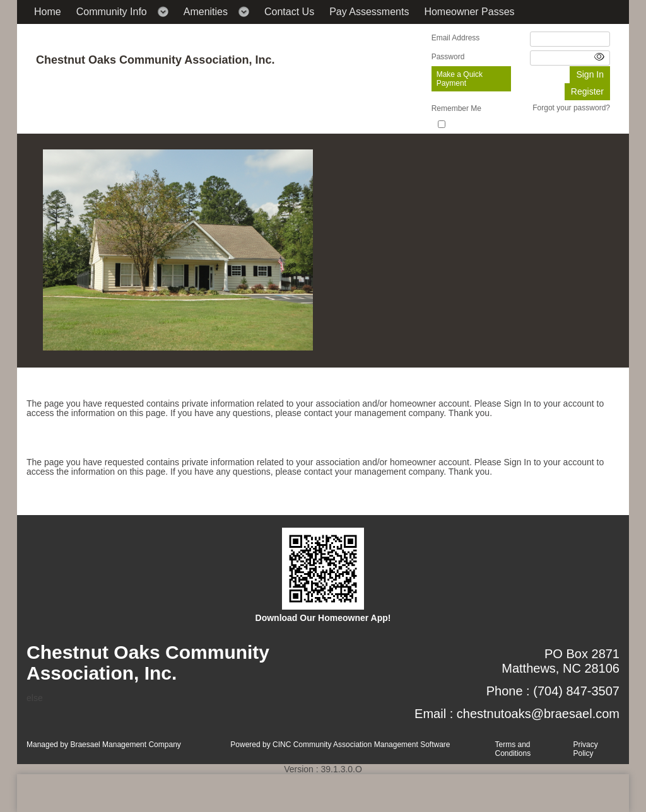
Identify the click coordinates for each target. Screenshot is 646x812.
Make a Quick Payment (460, 79)
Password (448, 57)
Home (48, 12)
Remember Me (456, 108)
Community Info (112, 12)
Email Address (456, 38)
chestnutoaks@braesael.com (538, 714)
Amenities (206, 12)
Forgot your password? (571, 108)
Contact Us (289, 12)
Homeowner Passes (469, 12)
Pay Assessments (369, 12)
